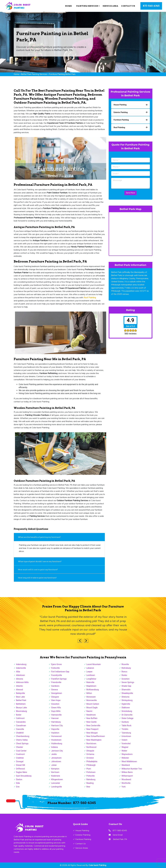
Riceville (125, 664)
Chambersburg (23, 736)
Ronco (124, 672)
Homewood (56, 736)
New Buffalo (92, 718)
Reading (90, 783)
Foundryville (57, 675)
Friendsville (56, 682)
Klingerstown (57, 779)
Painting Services (88, 6)
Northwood (91, 747)
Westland (126, 765)
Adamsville (21, 668)
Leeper (89, 672)
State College (127, 718)
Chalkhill (20, 733)
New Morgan (92, 733)
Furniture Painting (83, 839)
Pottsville (91, 776)
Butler (19, 715)
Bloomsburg (21, 711)
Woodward (126, 779)
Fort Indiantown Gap (60, 672)
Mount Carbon (93, 704)
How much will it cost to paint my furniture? (38, 570)
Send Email (118, 835)
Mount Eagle (92, 708)
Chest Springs (22, 743)
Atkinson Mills (22, 682)
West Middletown (129, 761)
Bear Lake (20, 697)
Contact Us (128, 6)
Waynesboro (127, 754)
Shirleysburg (127, 700)
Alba (18, 672)
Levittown (91, 675)
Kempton (55, 769)
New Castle (91, 722)
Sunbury (125, 722)
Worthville (126, 783)
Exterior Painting (83, 835)
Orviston (90, 758)
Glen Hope (56, 700)
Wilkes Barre (127, 772)
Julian (54, 765)
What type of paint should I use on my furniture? (40, 561)
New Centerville (93, 726)
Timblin (125, 729)
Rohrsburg (126, 668)
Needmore (91, 715)
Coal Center (21, 751)
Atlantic (19, 686)
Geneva (55, 690)
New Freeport (92, 729)
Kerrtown (55, 772)
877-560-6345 (151, 6)
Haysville (55, 729)
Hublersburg (57, 743)
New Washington (94, 740)
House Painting (82, 830)
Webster (125, 758)
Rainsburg (91, 779)
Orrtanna (90, 754)
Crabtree (20, 758)
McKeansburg (93, 690)
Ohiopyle (90, 751)
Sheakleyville (127, 693)
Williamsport (127, 776)
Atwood (20, 690)
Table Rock (126, 726)
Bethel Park (21, 700)
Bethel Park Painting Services (34, 74)
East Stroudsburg (24, 776)
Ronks (124, 675)
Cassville (20, 729)
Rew (88, 787)
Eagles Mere (22, 772)
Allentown (21, 675)
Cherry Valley (22, 740)
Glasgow (55, 697)
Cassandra (21, 722)
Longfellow (91, 679)
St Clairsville (127, 715)
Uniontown (126, 736)
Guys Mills (56, 711)
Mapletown (91, 686)
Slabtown (126, 708)
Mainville (90, 682)
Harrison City (57, 726)
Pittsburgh (91, 765)
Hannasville (56, 715)
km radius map (131, 233)
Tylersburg (126, 733)
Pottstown (91, 772)
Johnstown (56, 761)
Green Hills (56, 708)
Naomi (89, 711)
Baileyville (20, 693)
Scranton (126, 679)
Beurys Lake (21, 708)
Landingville (57, 787)
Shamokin (126, 690)
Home (68, 6)
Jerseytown (56, 758)
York (124, 787)
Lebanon (90, 668)
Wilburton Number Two (132, 769)
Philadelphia (92, 761)
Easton (19, 779)
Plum (89, 769)
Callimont (20, 718)
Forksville (55, 668)
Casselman (21, 726)
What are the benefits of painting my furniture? (39, 537)
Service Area (110, 6)
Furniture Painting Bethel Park (62, 74)
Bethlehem (21, 704)
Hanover (55, 718)
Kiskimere (56, 776)
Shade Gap (126, 686)
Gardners (55, 686)
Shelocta (125, 697)
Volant (124, 740)
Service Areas (82, 848)
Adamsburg (21, 664)
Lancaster (56, 783)
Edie (18, 783)
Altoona (20, 679)
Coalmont (20, 754)
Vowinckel (126, 743)
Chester (20, 747)
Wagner (125, 747)
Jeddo (54, 754)
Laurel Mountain (94, 664)
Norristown (91, 743)
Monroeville (92, 700)
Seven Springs (128, 682)
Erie (18, 787)
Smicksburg (127, 711)
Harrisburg (56, 722)
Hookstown (56, 740)
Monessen (91, 697)
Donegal (20, 761)
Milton (89, 693)
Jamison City (57, 751)
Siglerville (126, 704)
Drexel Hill (21, 765)
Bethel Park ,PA (120, 839)
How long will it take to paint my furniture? (37, 578)
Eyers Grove (56, 664)
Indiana (54, 747)
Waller (124, 751)
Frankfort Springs (59, 679)
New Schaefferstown (96, 736)
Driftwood (20, 769)
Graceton (55, 704)
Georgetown (57, 693)
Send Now (130, 193)
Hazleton (55, 733)
